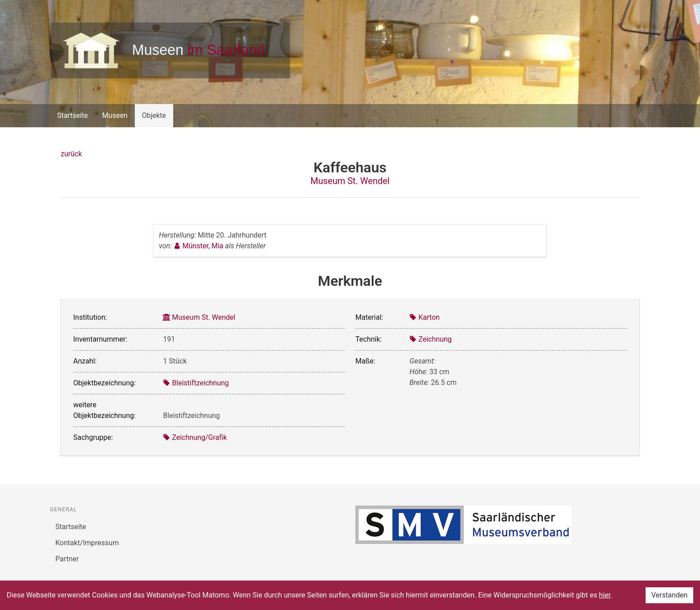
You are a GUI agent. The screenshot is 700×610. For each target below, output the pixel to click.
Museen (115, 115)
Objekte (154, 115)
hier (605, 595)
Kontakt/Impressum (87, 543)
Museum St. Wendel (350, 181)
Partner (67, 559)
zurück (71, 154)
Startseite (73, 115)
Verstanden (669, 595)
